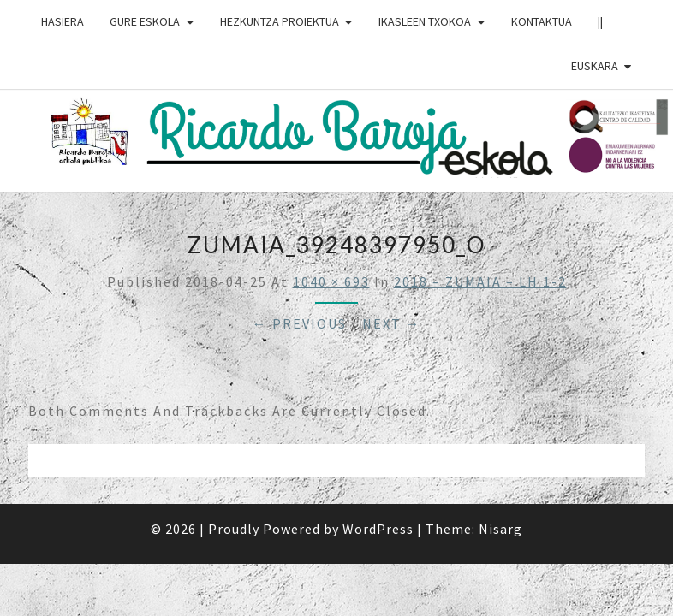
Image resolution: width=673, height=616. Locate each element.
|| (600, 21)
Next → (392, 323)
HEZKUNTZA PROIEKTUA (280, 21)
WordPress (378, 529)
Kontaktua (542, 21)
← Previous (300, 323)
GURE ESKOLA (145, 21)
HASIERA (63, 21)
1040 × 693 (331, 281)
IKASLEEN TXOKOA (425, 21)
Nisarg (500, 529)
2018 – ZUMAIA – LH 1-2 (480, 281)
